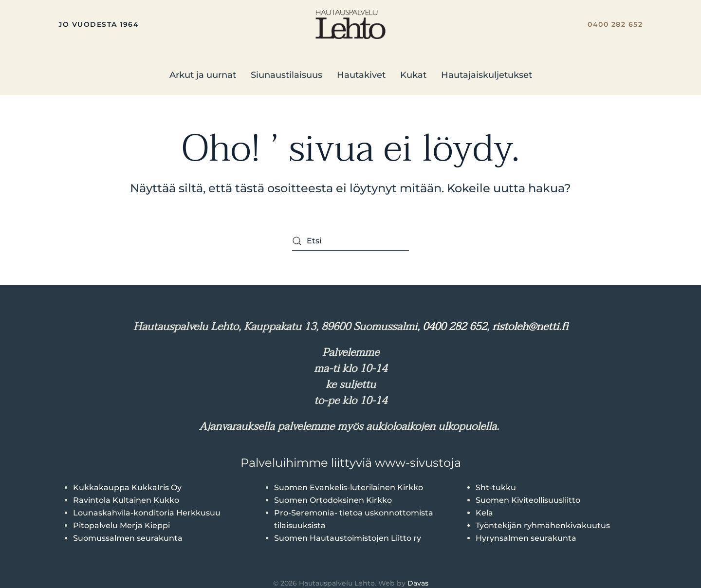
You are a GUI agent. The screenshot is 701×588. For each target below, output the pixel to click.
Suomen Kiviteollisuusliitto (528, 500)
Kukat (413, 75)
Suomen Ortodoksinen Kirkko (333, 500)
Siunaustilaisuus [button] (286, 75)
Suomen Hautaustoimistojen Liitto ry (348, 538)
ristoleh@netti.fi (530, 327)
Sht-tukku (496, 487)
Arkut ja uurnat (203, 75)
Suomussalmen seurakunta (128, 538)
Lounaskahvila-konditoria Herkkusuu (147, 513)
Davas (418, 583)
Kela (484, 513)
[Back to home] (350, 24)
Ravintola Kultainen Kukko (126, 500)
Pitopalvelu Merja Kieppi (121, 525)
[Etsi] (350, 241)
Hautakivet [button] (361, 75)
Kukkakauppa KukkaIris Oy (127, 487)
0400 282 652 (615, 24)
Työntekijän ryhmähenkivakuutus (543, 525)
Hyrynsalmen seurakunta (526, 538)
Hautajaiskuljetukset (487, 75)
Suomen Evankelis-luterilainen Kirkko (349, 487)
